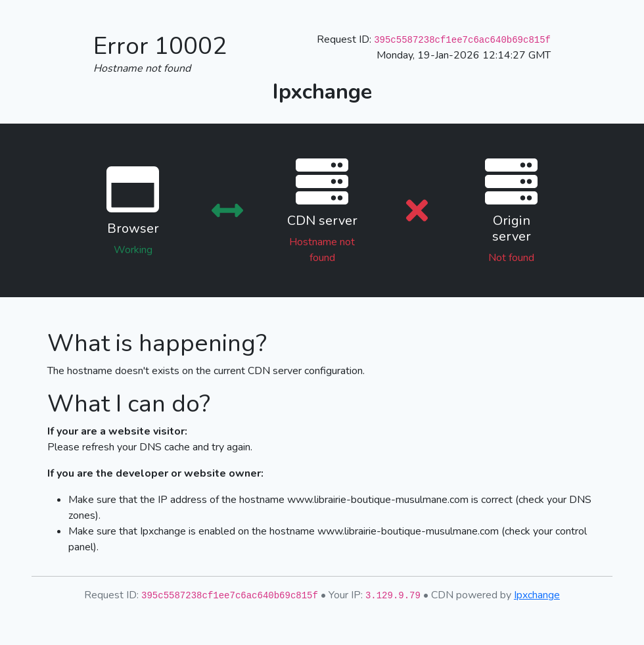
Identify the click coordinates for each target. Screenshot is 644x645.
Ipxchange (537, 595)
